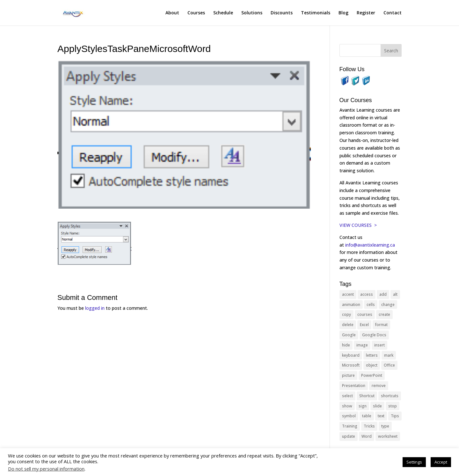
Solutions (252, 13)
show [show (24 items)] (347, 406)
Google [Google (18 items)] (349, 335)
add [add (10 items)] (383, 294)
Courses (196, 13)
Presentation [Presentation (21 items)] (354, 386)
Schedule (223, 13)
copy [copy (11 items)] (346, 314)
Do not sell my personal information (46, 469)
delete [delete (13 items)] (348, 325)
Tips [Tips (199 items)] (395, 416)
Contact (393, 13)
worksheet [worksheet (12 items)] (388, 436)
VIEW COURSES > (358, 225)
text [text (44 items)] (381, 416)
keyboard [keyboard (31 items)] (351, 355)
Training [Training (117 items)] (350, 426)
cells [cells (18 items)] (371, 305)
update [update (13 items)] (349, 436)
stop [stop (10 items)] (393, 406)
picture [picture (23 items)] (348, 375)
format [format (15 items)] (381, 325)
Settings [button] (414, 462)
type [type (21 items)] (385, 426)
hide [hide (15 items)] (346, 345)
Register (366, 13)
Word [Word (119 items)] (367, 436)
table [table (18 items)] (367, 416)
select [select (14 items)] (347, 396)
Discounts (282, 13)
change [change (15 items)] (388, 305)
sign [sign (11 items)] (363, 406)
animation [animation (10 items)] (351, 305)
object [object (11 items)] (372, 365)
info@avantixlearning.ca (371, 245)
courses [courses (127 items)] (365, 314)
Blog (343, 13)
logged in (95, 308)
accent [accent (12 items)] (348, 294)
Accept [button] (441, 462)
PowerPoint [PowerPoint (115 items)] (372, 375)
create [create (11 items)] (384, 314)
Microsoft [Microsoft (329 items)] (351, 365)
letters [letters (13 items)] (372, 355)
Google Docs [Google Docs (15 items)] (374, 335)
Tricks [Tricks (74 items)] (369, 426)
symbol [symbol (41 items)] (349, 416)
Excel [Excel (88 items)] (364, 325)
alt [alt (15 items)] (395, 294)
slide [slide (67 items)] (377, 406)
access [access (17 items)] (367, 294)
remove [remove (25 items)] (379, 386)
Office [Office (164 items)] (389, 365)
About (172, 13)
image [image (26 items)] (362, 345)
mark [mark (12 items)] (389, 355)
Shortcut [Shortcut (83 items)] (367, 396)
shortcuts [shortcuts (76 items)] (390, 396)
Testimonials (316, 13)
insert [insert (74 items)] (379, 345)
